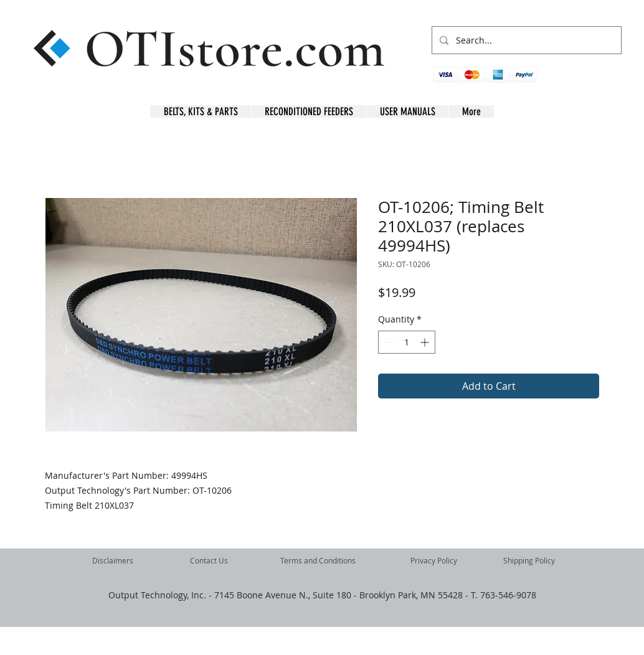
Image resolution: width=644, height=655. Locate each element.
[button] (602, 81)
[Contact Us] (209, 561)
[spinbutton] (407, 342)
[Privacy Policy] (434, 561)
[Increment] (426, 342)
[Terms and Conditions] (318, 561)
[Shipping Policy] (529, 561)
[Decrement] (388, 342)
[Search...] (525, 40)
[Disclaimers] (113, 561)
